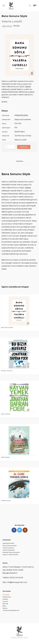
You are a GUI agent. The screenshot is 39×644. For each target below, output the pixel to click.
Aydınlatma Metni (8, 543)
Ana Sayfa (6, 595)
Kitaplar (5, 599)
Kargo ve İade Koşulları (10, 555)
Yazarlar (5, 601)
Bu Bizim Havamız (7, 371)
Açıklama (20, 161)
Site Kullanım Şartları (10, 546)
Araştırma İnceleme (23, 120)
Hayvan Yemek (6, 414)
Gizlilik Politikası (8, 548)
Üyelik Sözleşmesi (9, 550)
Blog (4, 606)
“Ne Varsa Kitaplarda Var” (11, 610)
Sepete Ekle (24, 147)
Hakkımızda (7, 597)
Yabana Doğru (5, 457)
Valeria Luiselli (12, 21)
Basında (5, 604)
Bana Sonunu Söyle (7, 327)
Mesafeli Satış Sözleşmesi (11, 552)
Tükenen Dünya (6, 500)
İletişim (5, 608)
